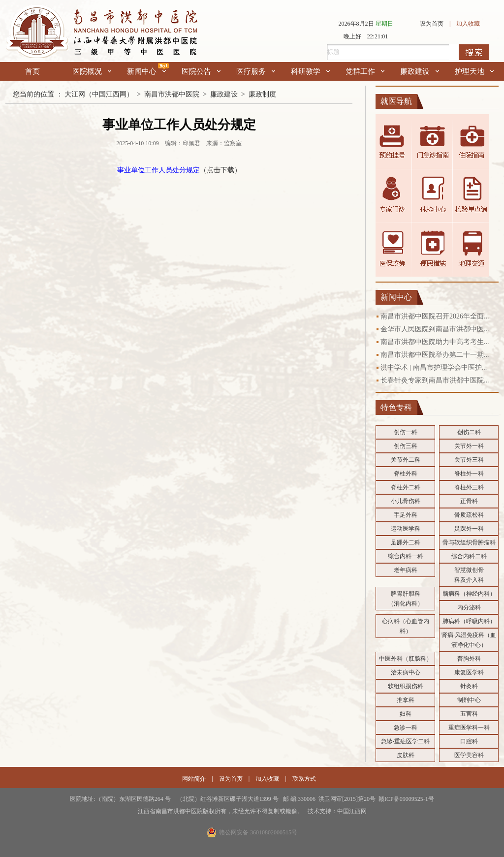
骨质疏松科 (469, 515)
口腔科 (469, 741)
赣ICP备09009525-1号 (406, 799)
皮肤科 (406, 755)
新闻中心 (146, 71)
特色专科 (396, 407)
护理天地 (474, 71)
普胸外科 (469, 659)
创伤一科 (406, 432)
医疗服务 (256, 71)
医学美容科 (469, 755)
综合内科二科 (469, 556)
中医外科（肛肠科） (406, 659)
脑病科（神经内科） (469, 594)
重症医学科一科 (469, 728)
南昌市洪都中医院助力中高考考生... (435, 342)
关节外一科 (469, 446)
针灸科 (469, 686)
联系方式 (304, 779)
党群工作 (365, 71)
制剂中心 (469, 700)
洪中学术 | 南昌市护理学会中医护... (434, 367)
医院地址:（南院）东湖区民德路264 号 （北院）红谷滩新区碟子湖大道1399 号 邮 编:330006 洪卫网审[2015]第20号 (224, 799)
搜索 (474, 52)
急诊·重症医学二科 (405, 741)
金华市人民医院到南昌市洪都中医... (435, 329)
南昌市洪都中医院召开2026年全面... (435, 316)
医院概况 (92, 71)
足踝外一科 (469, 529)
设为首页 (432, 24)
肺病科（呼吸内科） (469, 621)
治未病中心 (406, 672)
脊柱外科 (406, 474)
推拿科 (406, 700)
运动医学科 (406, 529)
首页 (32, 71)
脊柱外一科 (469, 474)
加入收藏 (468, 24)
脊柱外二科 (406, 487)
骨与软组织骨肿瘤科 (469, 542)
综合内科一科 (406, 556)
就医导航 (396, 101)
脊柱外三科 (469, 487)
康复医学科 (469, 672)
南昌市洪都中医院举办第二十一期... (435, 355)
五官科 (469, 714)
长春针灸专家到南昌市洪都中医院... (435, 380)
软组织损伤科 (406, 686)
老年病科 (406, 570)
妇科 (406, 714)
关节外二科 (406, 460)
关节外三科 (469, 460)
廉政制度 (262, 94)
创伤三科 (406, 446)
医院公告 (201, 71)
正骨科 (469, 501)
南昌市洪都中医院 (172, 94)
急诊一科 (406, 728)
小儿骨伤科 (406, 501)
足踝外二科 (406, 542)
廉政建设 (420, 71)
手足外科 (406, 515)
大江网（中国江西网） (99, 94)
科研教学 (310, 71)
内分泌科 (469, 607)
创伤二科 (469, 432)
